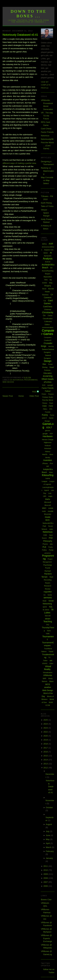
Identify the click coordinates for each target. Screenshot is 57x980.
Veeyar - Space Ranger (45, 213)
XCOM (48, 705)
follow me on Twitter (49, 971)
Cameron (48, 298)
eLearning (48, 376)
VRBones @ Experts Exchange (46, 938)
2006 (46, 886)
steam (48, 619)
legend (47, 490)
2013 (46, 764)
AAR (51, 244)
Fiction (44, 394)
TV (49, 657)
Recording (48, 580)
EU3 (44, 385)
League (44, 481)
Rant (51, 577)
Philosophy (48, 541)
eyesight (50, 385)
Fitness (45, 403)
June (48, 835)
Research (48, 586)
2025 (46, 720)
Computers (48, 337)
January (49, 858)
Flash (51, 403)
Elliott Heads (48, 379)
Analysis (48, 259)
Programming (31, 380)
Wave (51, 681)
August (49, 824)
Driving (45, 367)
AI (51, 253)
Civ (44, 315)
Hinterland (48, 448)
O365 (45, 535)
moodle (51, 511)
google (45, 434)
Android (48, 262)
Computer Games (48, 332)
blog (51, 283)
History (48, 451)
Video (51, 664)
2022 (46, 732)
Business (46, 295)
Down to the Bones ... (28, 14)
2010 (46, 870)
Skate (45, 601)
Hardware (48, 436)
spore (45, 607)
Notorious (18, 380)
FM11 (45, 409)
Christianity (48, 312)
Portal (51, 550)
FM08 (45, 406)
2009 (46, 874)
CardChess (48, 307)
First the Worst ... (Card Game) (47, 145)
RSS (35, 392)
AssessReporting (48, 271)
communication (48, 327)
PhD (51, 538)
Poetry (51, 547)
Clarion (50, 316)
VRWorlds (48, 675)
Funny (45, 415)
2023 (46, 728)
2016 (46, 752)
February (50, 851)
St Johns (46, 610)
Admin (46, 253)
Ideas (51, 454)
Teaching (48, 621)
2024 (46, 724)
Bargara (48, 274)
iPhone (45, 463)
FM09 (51, 406)
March (49, 847)
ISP (48, 466)
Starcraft (48, 616)
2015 (46, 756)
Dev (44, 364)
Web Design (8, 382)
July (48, 831)
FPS (51, 409)
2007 (46, 882)
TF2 (48, 625)
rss (44, 595)
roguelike (48, 592)
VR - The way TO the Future (47, 116)
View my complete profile (46, 85)
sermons (48, 598)
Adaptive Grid (49, 250)
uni (51, 660)
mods (44, 511)
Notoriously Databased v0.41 (20, 35)
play (51, 544)
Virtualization (48, 672)
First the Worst (48, 400)
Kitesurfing (48, 475)
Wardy (51, 679)
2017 (46, 748)
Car (45, 301)
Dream (50, 364)
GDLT (49, 427)
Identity (48, 458)
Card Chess (46, 129)
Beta (46, 280)
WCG (48, 684)
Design (48, 361)
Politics (45, 550)
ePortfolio (48, 382)
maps (50, 496)
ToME (48, 634)
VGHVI (45, 663)
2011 (46, 866)
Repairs (48, 583)
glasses (48, 431)
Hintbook (48, 446)
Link (50, 493)
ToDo (49, 631)
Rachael (48, 571)
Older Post (34, 396)
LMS (45, 496)
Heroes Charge (48, 440)
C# (11, 380)
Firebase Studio (48, 397)
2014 (46, 760)
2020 (46, 736)
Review (48, 589)
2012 (46, 768)
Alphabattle (48, 256)
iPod (51, 464)
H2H (51, 434)
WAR (44, 679)
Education (48, 373)
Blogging (48, 286)
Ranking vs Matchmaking (47, 171)
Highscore (48, 442)
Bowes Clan (46, 900)
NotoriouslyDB (47, 139)
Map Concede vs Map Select (47, 180)
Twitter (45, 661)
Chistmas (48, 310)
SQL (51, 607)
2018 (46, 744)
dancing (51, 346)
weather (48, 687)
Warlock (45, 681)
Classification (48, 319)
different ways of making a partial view (19, 163)
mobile (51, 508)
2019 (46, 740)
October (49, 807)
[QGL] (44, 244)
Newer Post (8, 396)
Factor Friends (47, 132)
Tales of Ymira (47, 206)
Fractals (48, 412)
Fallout (48, 391)
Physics (45, 544)
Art (51, 268)
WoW (51, 702)
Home (21, 396)
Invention (48, 460)
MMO (44, 508)
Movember (48, 514)
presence (48, 553)
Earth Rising (46, 203)
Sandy (50, 595)
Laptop (48, 478)
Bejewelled (48, 277)
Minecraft (48, 505)
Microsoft (48, 502)
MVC (48, 520)
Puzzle (48, 568)
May (48, 839)
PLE (44, 547)
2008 (46, 878)
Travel (51, 651)
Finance (51, 394)
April (48, 843)
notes (51, 529)
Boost (44, 289)
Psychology (48, 565)
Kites (51, 472)
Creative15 (48, 340)
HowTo (45, 454)
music (48, 517)
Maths (48, 499)
